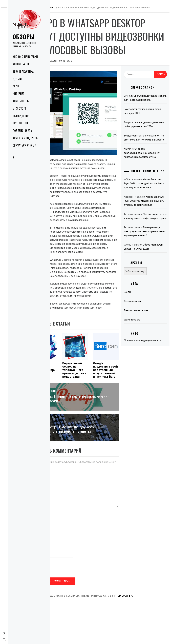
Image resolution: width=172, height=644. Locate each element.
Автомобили (21, 64)
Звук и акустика (23, 71)
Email (57, 588)
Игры (16, 86)
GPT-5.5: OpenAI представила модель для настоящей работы (148, 116)
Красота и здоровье (26, 138)
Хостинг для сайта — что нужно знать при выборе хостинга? (62, 403)
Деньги (17, 79)
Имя (56, 572)
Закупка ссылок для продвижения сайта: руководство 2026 (143, 146)
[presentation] (78, 560)
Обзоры (24, 37)
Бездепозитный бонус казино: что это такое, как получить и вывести (149, 164)
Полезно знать (22, 131)
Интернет (19, 94)
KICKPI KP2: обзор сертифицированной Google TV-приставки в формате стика (147, 183)
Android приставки (25, 57)
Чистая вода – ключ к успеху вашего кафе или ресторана (148, 261)
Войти (135, 347)
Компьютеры (21, 101)
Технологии (20, 123)
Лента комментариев (143, 365)
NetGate (89, 77)
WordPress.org (139, 374)
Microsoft (19, 108)
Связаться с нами (24, 145)
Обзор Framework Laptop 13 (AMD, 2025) (147, 299)
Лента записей (140, 356)
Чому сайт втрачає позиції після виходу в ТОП (146, 131)
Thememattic (145, 637)
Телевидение (21, 116)
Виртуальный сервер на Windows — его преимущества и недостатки (90, 403)
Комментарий (61, 511)
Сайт (56, 605)
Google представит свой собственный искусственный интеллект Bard (116, 407)
